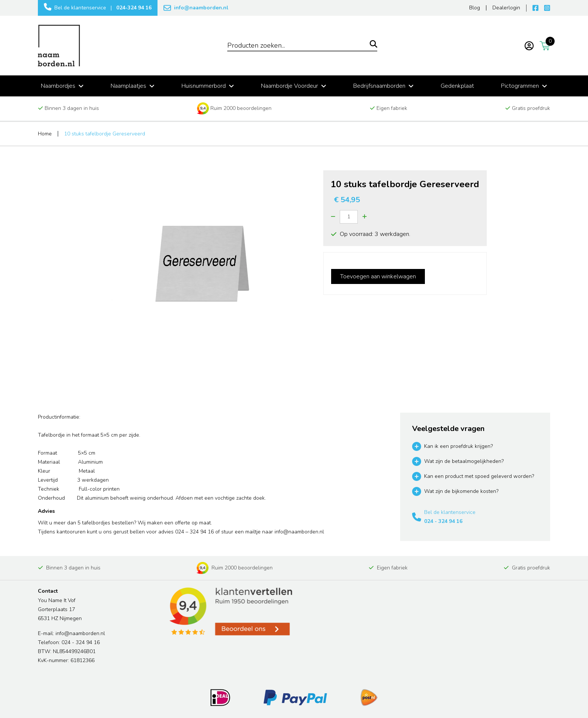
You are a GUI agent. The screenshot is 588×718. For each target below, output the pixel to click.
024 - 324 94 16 (443, 521)
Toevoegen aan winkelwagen (378, 276)
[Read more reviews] (230, 612)
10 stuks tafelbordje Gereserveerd (105, 134)
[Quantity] (349, 217)
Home (45, 134)
